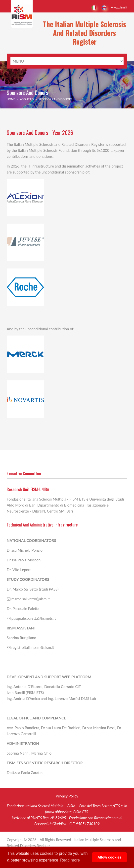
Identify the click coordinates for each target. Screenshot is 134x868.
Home (11, 99)
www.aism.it (119, 7)
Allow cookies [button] (109, 857)
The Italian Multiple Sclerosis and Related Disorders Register (85, 33)
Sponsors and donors (55, 99)
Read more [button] (70, 860)
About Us (27, 99)
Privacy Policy (67, 796)
